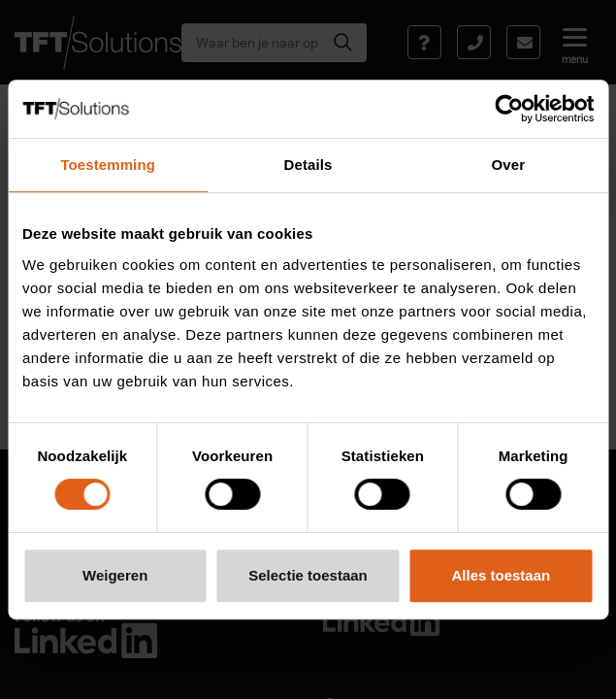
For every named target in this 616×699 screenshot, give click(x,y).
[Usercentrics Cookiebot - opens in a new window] (509, 109)
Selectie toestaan (308, 575)
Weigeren (115, 575)
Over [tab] (509, 165)
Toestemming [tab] (108, 165)
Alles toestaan (501, 575)
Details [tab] (308, 165)
